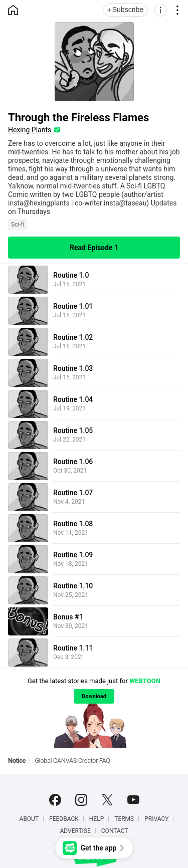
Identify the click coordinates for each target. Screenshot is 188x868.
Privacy (156, 819)
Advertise (75, 831)
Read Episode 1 (94, 248)
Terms (124, 819)
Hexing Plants (31, 130)
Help (97, 819)
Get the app (99, 848)
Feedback (64, 819)
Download (94, 696)
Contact (115, 831)
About (29, 819)
